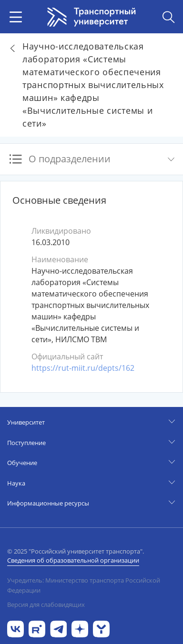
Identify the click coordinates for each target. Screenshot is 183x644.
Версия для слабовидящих (46, 604)
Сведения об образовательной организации (73, 560)
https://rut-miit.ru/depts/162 (83, 368)
